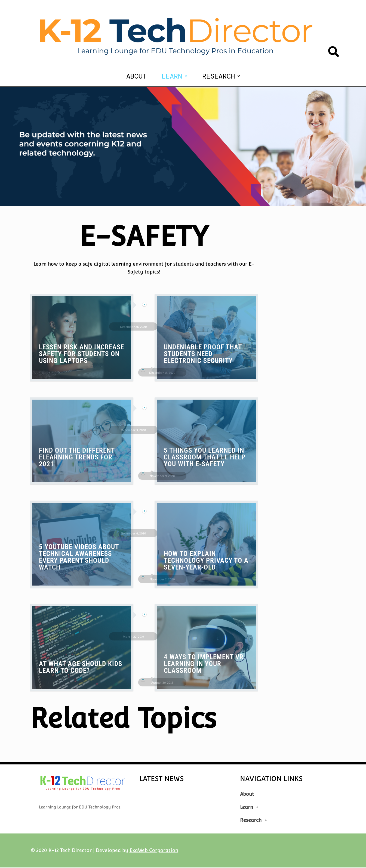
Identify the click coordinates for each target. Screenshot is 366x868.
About (136, 77)
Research (221, 77)
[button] (174, 77)
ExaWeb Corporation (154, 851)
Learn (174, 77)
